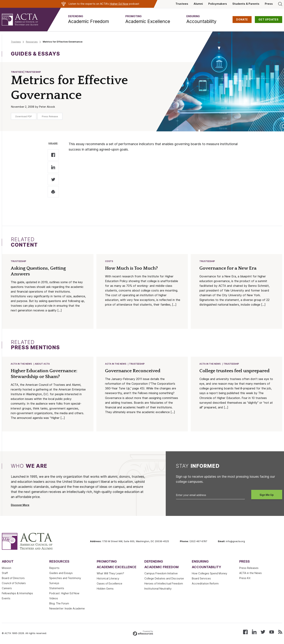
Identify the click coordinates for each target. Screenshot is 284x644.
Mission (7, 569)
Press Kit (245, 579)
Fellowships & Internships (17, 594)
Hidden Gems (105, 589)
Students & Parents (246, 4)
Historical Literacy (108, 579)
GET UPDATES (269, 20)
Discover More (20, 506)
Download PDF (24, 116)
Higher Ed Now (119, 4)
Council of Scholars (14, 584)
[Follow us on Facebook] (245, 632)
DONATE (242, 20)
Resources (32, 42)
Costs (109, 261)
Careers (7, 589)
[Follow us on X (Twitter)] (263, 632)
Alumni (198, 4)
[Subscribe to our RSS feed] (280, 632)
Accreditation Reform (205, 584)
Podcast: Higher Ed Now (64, 594)
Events (6, 599)
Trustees (182, 4)
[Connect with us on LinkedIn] (254, 632)
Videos (54, 599)
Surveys (54, 584)
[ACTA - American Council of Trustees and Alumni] (24, 20)
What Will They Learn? (110, 574)
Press (269, 4)
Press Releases (249, 569)
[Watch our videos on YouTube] (272, 632)
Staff (5, 574)
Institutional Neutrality (158, 589)
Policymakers (218, 4)
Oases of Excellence (109, 584)
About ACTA (42, 364)
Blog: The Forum (59, 604)
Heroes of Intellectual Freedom (164, 584)
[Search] (280, 4)
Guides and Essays (61, 574)
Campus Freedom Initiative (161, 574)
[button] (89, 20)
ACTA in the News (21, 364)
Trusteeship (19, 261)
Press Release (50, 116)
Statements (57, 589)
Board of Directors (13, 579)
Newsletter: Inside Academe (67, 609)
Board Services (201, 579)
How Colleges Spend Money (209, 574)
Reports (54, 569)
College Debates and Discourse (164, 579)
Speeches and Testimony (65, 579)
